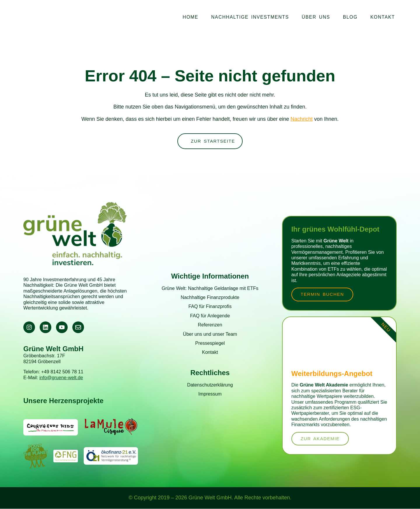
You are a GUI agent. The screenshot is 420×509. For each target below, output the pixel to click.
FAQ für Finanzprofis (210, 307)
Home (190, 17)
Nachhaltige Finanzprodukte (210, 298)
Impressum (210, 394)
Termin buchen (323, 294)
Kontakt (383, 17)
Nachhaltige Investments (250, 17)
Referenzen (210, 325)
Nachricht (302, 119)
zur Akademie (321, 439)
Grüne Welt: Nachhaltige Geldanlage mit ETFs (210, 288)
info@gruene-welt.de (61, 378)
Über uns (316, 17)
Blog (350, 17)
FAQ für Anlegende (210, 316)
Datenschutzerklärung (210, 385)
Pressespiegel (210, 343)
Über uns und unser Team (210, 334)
